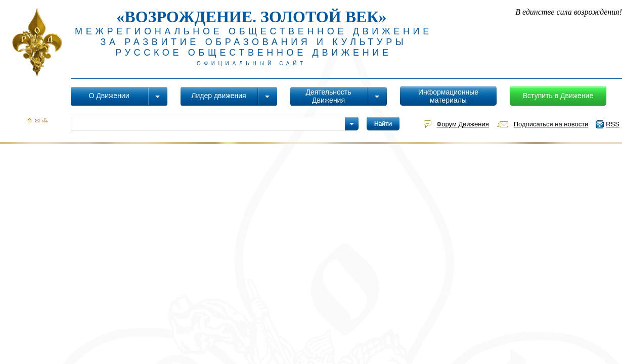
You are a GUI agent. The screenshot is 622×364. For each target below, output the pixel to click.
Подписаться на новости (551, 124)
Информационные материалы (448, 96)
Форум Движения (462, 124)
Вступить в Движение (558, 96)
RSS (613, 124)
